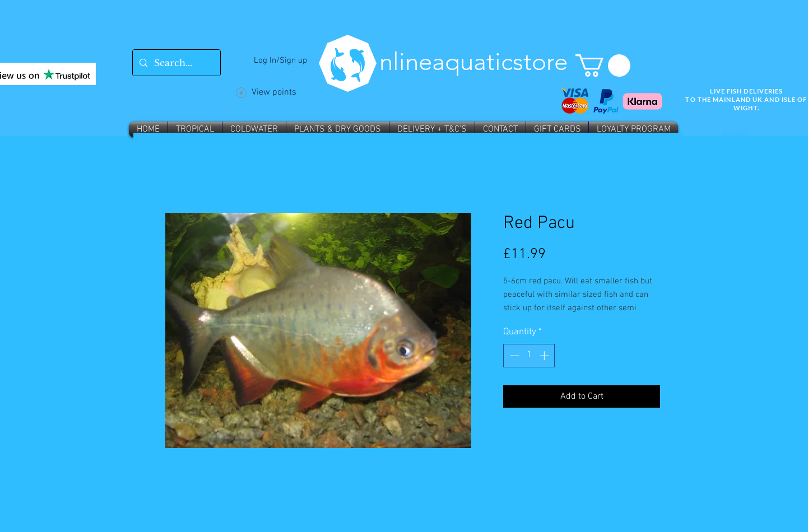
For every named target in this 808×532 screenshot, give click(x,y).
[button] (603, 66)
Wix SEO (734, 134)
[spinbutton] (529, 356)
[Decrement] (513, 356)
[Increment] (545, 356)
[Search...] (175, 63)
